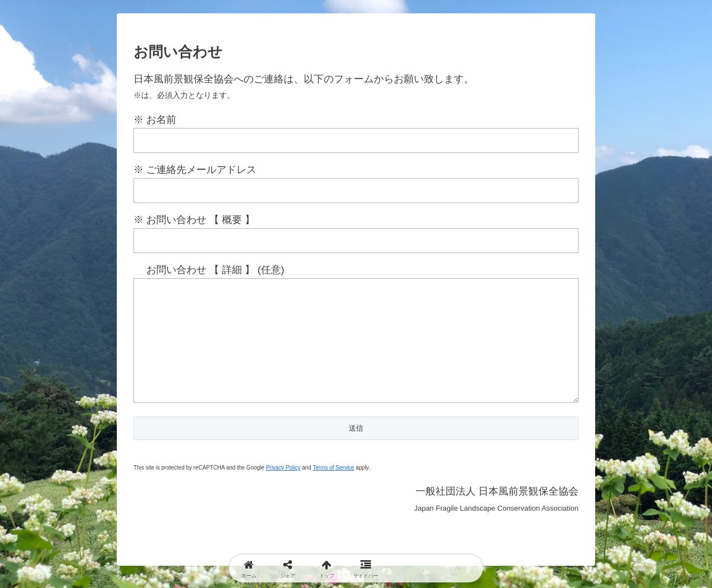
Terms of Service (333, 490)
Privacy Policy (283, 490)
